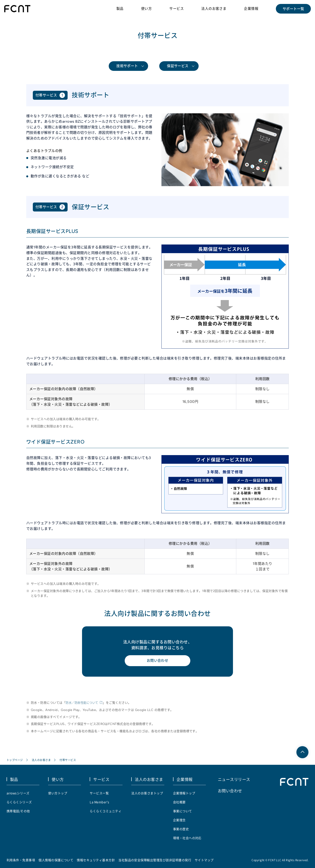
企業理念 (179, 820)
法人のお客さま (214, 9)
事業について (183, 811)
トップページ (15, 760)
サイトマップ (204, 860)
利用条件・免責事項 (21, 860)
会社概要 (179, 802)
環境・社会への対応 (187, 838)
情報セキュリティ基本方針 (96, 860)
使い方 (146, 9)
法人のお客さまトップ (147, 793)
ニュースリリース (234, 779)
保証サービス (178, 66)
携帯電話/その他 (18, 811)
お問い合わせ (158, 661)
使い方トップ (58, 793)
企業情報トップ (184, 793)
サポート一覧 (293, 9)
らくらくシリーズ (19, 802)
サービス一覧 (99, 793)
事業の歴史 (181, 829)
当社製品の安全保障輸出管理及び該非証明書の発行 (155, 860)
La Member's (99, 802)
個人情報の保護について (56, 860)
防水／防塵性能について (83, 703)
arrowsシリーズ (18, 793)
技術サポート (127, 66)
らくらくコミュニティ (106, 811)
